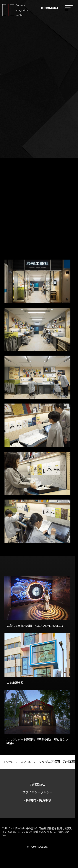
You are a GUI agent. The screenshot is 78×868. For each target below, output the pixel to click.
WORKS (26, 762)
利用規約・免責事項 (37, 800)
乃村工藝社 (37, 784)
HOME (8, 762)
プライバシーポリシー (37, 792)
